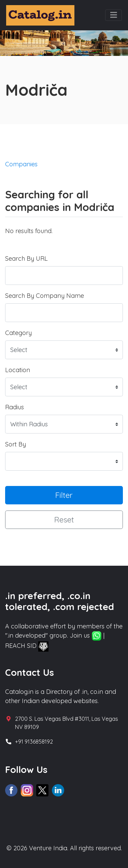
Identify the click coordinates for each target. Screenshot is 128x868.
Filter (64, 495)
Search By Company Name (45, 296)
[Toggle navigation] (113, 15)
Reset (64, 520)
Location (18, 370)
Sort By (16, 444)
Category (18, 333)
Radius (15, 407)
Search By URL (26, 258)
